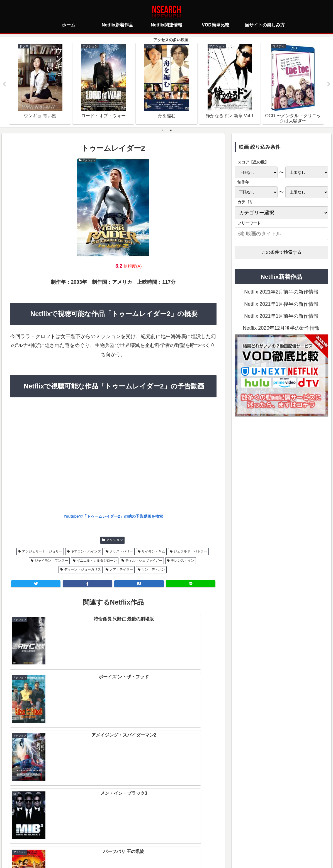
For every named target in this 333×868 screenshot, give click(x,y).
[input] (282, 234)
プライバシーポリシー (133, 839)
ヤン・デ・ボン (153, 570)
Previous (4, 85)
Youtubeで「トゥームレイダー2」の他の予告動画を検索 (113, 517)
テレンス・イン (183, 561)
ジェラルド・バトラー (190, 552)
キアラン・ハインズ (86, 552)
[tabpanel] (40, 84)
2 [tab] (171, 131)
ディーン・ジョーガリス (82, 570)
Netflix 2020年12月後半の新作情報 (281, 329)
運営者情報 (210, 839)
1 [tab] (162, 131)
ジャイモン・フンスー (51, 561)
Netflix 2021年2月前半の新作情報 (281, 292)
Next (329, 85)
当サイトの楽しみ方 (176, 839)
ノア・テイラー (121, 570)
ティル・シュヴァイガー (144, 561)
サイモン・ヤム (153, 552)
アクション (115, 541)
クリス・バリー (121, 552)
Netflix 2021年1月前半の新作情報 (281, 317)
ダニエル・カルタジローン (97, 561)
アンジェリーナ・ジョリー (42, 552)
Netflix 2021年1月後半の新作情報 (281, 304)
